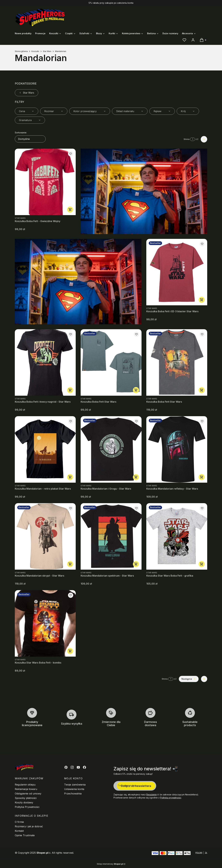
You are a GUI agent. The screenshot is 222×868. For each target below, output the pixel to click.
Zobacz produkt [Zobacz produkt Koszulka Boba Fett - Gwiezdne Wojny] (70, 210)
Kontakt (19, 831)
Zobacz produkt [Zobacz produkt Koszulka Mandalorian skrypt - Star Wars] (70, 564)
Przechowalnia (73, 794)
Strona (187, 139)
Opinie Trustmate (25, 835)
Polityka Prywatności (27, 807)
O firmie (19, 822)
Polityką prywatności (171, 798)
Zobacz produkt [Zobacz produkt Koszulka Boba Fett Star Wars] (136, 390)
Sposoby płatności (26, 798)
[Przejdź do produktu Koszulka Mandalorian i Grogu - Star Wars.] (111, 449)
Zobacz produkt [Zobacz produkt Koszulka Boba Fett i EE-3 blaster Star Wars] (202, 300)
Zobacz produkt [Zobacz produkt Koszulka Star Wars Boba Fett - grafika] (202, 564)
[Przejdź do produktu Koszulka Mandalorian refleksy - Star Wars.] (177, 449)
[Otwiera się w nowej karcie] (66, 767)
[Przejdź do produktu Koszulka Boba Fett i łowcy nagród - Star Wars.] (45, 362)
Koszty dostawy (24, 802)
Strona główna (21, 51)
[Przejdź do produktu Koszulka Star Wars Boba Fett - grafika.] (177, 536)
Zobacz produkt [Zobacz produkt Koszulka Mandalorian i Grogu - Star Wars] (136, 477)
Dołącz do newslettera (136, 786)
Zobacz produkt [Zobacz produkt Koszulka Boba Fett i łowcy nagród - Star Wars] (70, 390)
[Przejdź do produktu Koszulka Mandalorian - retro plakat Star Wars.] (45, 449)
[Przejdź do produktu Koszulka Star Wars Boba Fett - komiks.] (45, 623)
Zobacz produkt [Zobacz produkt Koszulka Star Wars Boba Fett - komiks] (70, 651)
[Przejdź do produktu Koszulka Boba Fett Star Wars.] (111, 362)
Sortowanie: (21, 133)
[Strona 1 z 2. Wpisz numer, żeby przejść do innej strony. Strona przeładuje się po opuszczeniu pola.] (193, 139)
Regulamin (152, 795)
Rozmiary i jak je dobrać (29, 826)
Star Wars (47, 51)
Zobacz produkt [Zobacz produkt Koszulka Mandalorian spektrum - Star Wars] (136, 564)
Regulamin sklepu (25, 785)
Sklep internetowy (110, 864)
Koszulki (35, 51)
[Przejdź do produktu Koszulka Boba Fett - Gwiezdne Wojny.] (45, 182)
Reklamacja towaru (26, 789)
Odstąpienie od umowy (28, 794)
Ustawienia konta (74, 789)
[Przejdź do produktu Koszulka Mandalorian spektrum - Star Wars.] (111, 536)
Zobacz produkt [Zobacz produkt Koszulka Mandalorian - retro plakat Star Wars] (70, 477)
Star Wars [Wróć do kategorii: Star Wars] (27, 93)
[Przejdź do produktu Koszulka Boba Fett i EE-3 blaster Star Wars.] (177, 272)
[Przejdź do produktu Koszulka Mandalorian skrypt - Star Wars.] (45, 536)
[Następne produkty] (189, 679)
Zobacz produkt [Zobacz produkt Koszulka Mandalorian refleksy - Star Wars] (202, 477)
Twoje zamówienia (75, 785)
